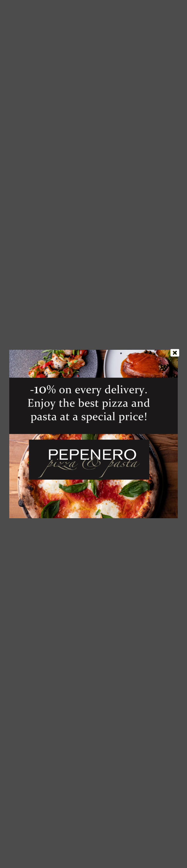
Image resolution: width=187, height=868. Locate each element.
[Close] (175, 353)
